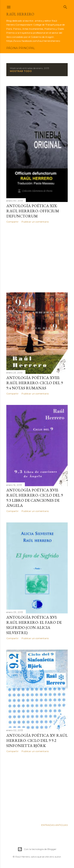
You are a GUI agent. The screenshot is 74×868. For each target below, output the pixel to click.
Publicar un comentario (35, 222)
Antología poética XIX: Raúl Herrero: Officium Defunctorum (33, 211)
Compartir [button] (12, 222)
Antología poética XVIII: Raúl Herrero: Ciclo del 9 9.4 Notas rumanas (35, 383)
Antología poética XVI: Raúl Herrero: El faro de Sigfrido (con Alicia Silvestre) (34, 625)
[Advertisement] (37, 258)
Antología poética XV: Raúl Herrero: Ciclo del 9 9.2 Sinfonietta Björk (37, 740)
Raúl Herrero (20, 14)
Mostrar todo (21, 71)
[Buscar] (65, 6)
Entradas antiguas (54, 825)
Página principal (21, 48)
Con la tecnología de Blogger (37, 849)
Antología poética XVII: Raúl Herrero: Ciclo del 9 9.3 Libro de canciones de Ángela (35, 498)
